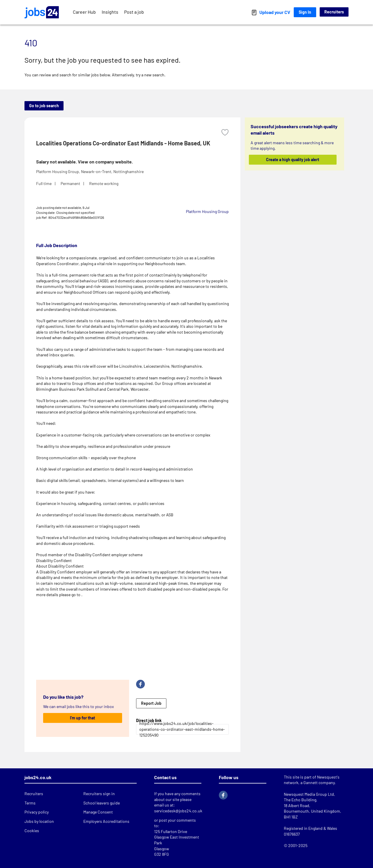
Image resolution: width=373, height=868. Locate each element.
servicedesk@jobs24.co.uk (178, 811)
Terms (30, 803)
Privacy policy (37, 812)
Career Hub (84, 12)
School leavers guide (102, 803)
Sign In (305, 12)
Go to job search (44, 106)
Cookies (32, 831)
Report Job (151, 703)
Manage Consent (98, 812)
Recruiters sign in (99, 794)
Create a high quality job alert (293, 160)
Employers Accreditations (106, 821)
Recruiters (334, 12)
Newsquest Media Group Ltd (309, 794)
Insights (110, 12)
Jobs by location (39, 821)
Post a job (134, 12)
